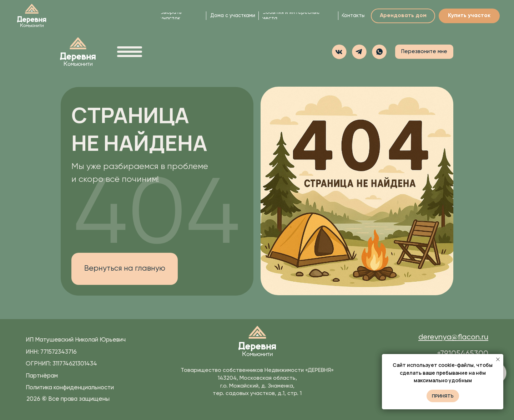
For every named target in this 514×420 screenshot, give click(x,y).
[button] (379, 52)
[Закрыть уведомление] (498, 359)
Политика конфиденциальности (70, 388)
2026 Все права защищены (68, 399)
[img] (32, 16)
